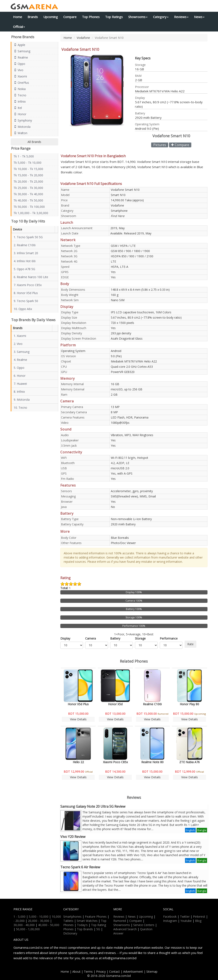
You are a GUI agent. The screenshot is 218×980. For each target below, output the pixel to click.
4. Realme (20, 360)
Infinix (20, 101)
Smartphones (72, 917)
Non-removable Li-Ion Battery (131, 519)
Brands (33, 17)
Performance (169, 638)
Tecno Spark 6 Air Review (80, 867)
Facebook (170, 917)
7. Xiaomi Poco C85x (28, 285)
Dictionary (70, 933)
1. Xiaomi (20, 336)
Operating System (73, 351)
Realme (21, 57)
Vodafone (83, 38)
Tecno (20, 95)
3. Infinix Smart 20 (26, 253)
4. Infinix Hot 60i (25, 261)
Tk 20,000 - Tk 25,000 (28, 181)
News (199, 17)
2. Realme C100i (25, 245)
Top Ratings (114, 17)
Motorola (22, 127)
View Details (78, 719)
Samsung (22, 51)
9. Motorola (22, 400)
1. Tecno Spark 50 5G (28, 237)
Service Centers (144, 925)
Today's (82, 925)
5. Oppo (19, 368)
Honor (20, 114)
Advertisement (133, 971)
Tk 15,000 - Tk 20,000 (28, 175)
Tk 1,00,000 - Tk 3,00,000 (31, 213)
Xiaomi (20, 76)
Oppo (19, 64)
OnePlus (21, 83)
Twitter (185, 917)
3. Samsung (22, 352)
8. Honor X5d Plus (26, 293)
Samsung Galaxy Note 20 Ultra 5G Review (93, 806)
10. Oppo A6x (23, 309)
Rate (190, 644)
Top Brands (85, 929)
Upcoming (51, 17)
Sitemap (152, 971)
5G (98, 929)
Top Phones (91, 17)
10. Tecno (20, 408)
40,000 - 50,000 (49, 925)
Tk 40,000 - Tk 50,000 (28, 200)
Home (18, 17)
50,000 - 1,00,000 (28, 929)
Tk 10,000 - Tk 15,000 (28, 169)
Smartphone (119, 211)
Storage (140, 638)
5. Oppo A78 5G (24, 269)
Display (65, 638)
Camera (91, 638)
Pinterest (199, 917)
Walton (20, 133)
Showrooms (138, 17)
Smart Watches (87, 921)
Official (19, 27)
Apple (19, 45)
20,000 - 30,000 (39, 921)
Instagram (170, 921)
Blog (198, 921)
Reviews (181, 17)
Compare (70, 17)
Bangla (202, 830)
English (190, 830)
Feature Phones (96, 917)
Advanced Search (125, 929)
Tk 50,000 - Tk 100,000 (29, 207)
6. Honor (20, 376)
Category (161, 17)
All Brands (34, 142)
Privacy (101, 971)
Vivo (18, 70)
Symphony (23, 120)
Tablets (68, 921)
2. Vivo (18, 344)
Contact (114, 971)
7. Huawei (20, 384)
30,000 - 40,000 (24, 925)
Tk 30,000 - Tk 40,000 (28, 194)
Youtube (186, 921)
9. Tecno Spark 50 (26, 301)
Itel (18, 108)
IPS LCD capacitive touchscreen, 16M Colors (141, 312)
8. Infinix (19, 392)
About (76, 971)
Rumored (120, 921)
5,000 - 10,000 (39, 917)
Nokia (20, 89)
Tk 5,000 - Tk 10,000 (27, 163)
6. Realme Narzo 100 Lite (31, 277)
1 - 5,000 (19, 917)
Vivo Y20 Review (73, 837)
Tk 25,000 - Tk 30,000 (28, 188)
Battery (115, 638)
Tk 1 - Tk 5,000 (24, 156)
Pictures (160, 145)
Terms (88, 971)
